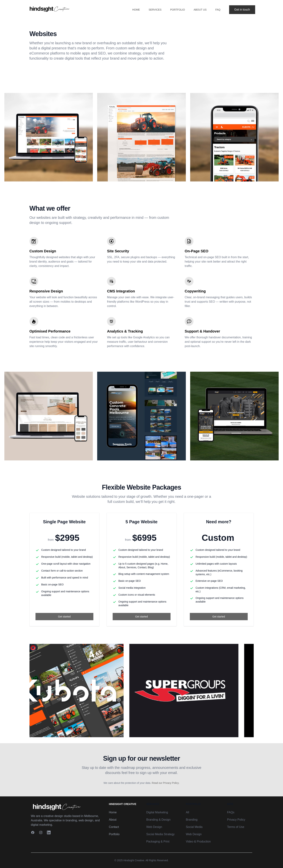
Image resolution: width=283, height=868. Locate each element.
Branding (192, 820)
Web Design (154, 827)
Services (155, 10)
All (187, 812)
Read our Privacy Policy (165, 783)
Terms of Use (236, 827)
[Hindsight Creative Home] (66, 807)
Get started (64, 617)
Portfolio (178, 10)
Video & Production (198, 841)
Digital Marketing (157, 812)
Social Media (194, 827)
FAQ (218, 10)
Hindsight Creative (134, 860)
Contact (114, 827)
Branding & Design (158, 820)
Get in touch (242, 10)
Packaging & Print (158, 841)
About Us (200, 10)
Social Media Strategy (161, 834)
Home (136, 10)
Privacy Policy (236, 820)
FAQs (231, 812)
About (113, 820)
